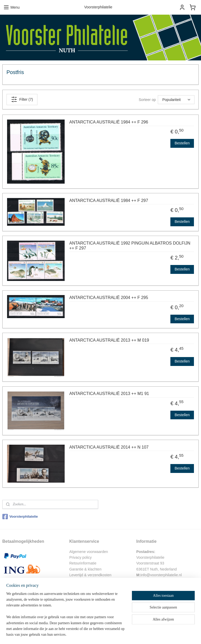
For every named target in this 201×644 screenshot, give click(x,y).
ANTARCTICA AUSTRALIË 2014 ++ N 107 (109, 447)
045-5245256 (151, 592)
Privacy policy (81, 557)
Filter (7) (22, 99)
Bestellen (182, 143)
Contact (76, 581)
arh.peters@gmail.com (160, 581)
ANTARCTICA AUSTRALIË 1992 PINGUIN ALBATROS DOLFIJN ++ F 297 (130, 245)
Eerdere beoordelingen (88, 613)
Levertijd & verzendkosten (90, 575)
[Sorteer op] (176, 100)
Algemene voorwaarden (89, 552)
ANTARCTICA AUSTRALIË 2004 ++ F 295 (109, 298)
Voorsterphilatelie (20, 517)
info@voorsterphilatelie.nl (161, 575)
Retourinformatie (83, 563)
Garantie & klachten (85, 569)
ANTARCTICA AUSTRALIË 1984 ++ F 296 (109, 122)
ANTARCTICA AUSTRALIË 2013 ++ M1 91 (109, 394)
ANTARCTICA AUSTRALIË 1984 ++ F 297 (109, 200)
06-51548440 (151, 587)
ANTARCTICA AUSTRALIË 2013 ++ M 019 (109, 340)
